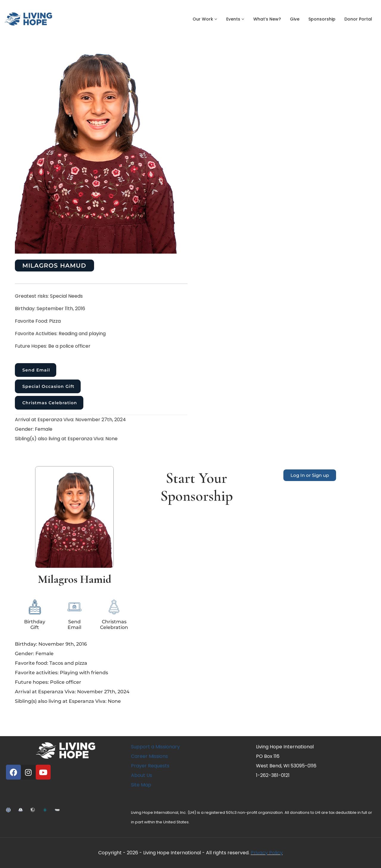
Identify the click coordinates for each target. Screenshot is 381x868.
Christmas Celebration (50, 403)
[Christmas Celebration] (114, 607)
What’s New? (267, 19)
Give (295, 19)
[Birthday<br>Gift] (35, 607)
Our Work (205, 19)
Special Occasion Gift (48, 386)
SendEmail (74, 625)
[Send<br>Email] (74, 607)
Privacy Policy (267, 853)
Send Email (36, 370)
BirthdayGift (35, 625)
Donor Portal (358, 19)
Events (235, 19)
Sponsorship (322, 19)
